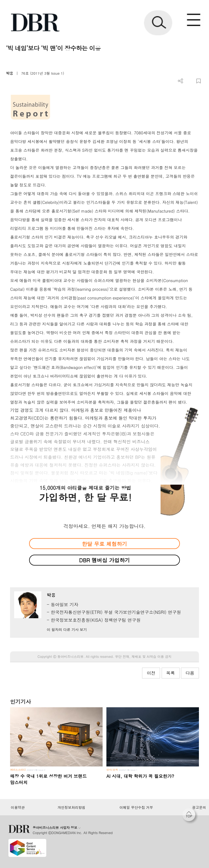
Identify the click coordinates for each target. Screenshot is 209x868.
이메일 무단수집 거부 (136, 807)
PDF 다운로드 (190, 81)
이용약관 (18, 807)
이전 (151, 673)
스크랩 (199, 81)
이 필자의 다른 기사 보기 (67, 629)
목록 (171, 673)
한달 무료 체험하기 (104, 544)
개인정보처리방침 (72, 807)
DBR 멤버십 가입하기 (105, 560)
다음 (190, 673)
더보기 (181, 81)
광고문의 (199, 807)
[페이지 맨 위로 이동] (190, 816)
